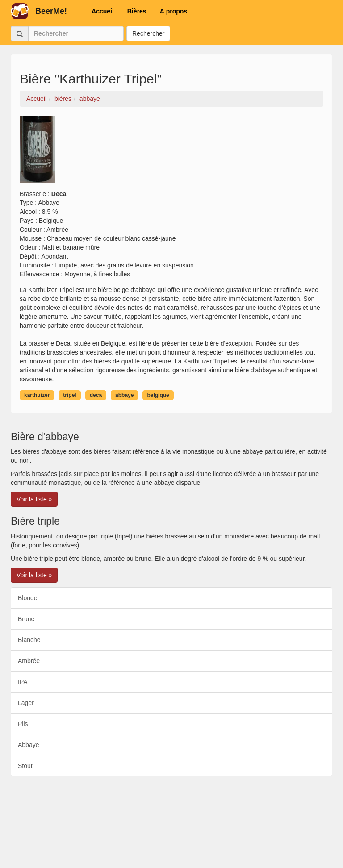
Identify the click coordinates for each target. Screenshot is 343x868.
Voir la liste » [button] (34, 499)
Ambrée (29, 661)
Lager (26, 703)
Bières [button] (137, 11)
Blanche (29, 640)
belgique (158, 395)
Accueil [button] (103, 11)
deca (96, 395)
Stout (25, 766)
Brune (26, 619)
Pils (23, 724)
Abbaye (28, 745)
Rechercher (148, 33)
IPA (23, 682)
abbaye (124, 395)
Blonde (28, 598)
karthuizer (37, 395)
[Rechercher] (76, 33)
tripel (69, 395)
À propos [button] (174, 11)
